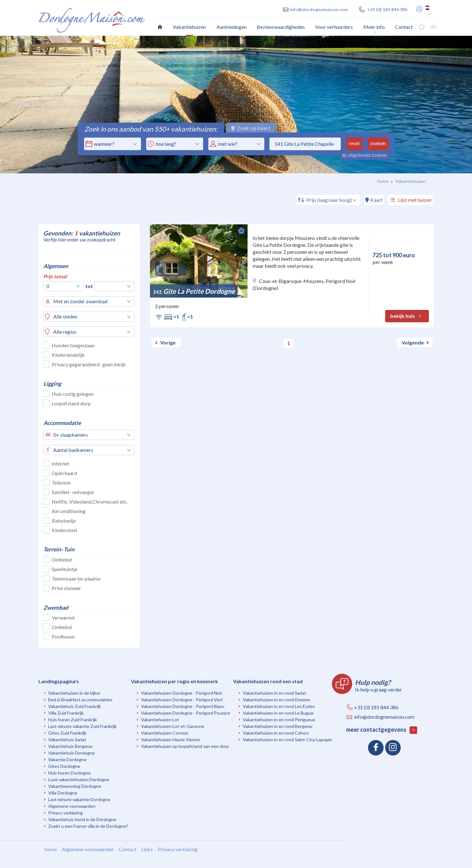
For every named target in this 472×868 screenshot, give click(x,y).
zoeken (378, 143)
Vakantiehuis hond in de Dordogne (82, 819)
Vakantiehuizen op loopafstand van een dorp (185, 746)
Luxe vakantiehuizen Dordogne (79, 779)
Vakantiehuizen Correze (165, 733)
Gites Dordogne (64, 766)
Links (147, 849)
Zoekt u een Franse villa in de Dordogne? (88, 826)
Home (383, 181)
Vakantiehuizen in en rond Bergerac (278, 726)
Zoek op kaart (251, 128)
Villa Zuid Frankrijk (66, 713)
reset (354, 143)
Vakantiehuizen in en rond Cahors (276, 733)
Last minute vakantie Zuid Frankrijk (82, 726)
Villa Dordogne (63, 793)
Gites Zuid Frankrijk (67, 733)
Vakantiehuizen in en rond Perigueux (279, 720)
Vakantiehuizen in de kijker (74, 693)
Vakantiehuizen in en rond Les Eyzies (279, 706)
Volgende (413, 342)
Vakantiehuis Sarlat (67, 739)
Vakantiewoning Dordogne (75, 786)
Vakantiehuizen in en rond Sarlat (275, 693)
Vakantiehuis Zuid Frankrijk (75, 706)
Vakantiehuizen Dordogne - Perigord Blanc (183, 706)
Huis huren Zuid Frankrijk (73, 720)
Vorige (168, 342)
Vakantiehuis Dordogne (71, 753)
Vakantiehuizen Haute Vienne (171, 739)
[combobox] (175, 144)
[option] (236, 105)
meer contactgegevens (382, 730)
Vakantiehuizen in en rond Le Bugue (278, 713)
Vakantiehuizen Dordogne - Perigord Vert (182, 700)
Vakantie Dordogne (67, 759)
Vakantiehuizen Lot (160, 720)
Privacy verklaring (65, 813)
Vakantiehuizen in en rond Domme (276, 700)
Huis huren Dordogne (69, 773)
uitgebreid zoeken (365, 155)
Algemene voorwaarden (72, 806)
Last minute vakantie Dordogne (79, 799)
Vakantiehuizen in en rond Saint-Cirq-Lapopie (287, 739)
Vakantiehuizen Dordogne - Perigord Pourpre (186, 713)
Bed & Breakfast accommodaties (80, 700)
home (51, 849)
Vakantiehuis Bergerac (71, 746)
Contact (127, 849)
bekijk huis (407, 316)
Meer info (374, 27)
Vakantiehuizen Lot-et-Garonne (173, 726)
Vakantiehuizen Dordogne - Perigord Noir (182, 693)
